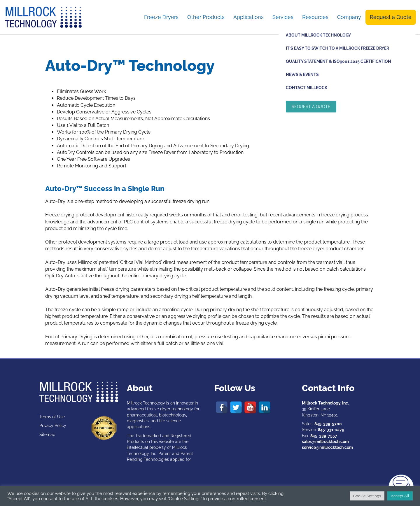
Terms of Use (52, 417)
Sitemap (47, 435)
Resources (315, 17)
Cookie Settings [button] (367, 496)
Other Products (206, 17)
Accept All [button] (400, 496)
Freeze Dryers (161, 17)
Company (349, 17)
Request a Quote (391, 17)
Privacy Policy (53, 426)
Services (283, 17)
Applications (249, 17)
